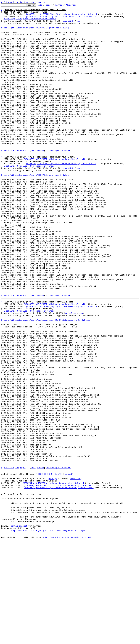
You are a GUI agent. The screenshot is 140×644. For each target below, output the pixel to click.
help (45, 6)
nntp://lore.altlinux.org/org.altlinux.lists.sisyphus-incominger (48, 632)
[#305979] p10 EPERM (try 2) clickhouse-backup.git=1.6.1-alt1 (62, 16)
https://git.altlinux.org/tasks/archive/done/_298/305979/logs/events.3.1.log (46, 382)
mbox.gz (53, 571)
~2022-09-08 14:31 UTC (49, 566)
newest (69, 566)
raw (79, 25)
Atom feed (76, 6)
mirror (63, 6)
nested (40, 180)
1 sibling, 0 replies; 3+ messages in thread (29, 198)
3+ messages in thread (59, 180)
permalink (68, 25)
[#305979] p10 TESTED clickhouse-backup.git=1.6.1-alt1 (55, 189)
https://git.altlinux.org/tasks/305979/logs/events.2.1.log (35, 209)
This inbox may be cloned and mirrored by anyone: (30, 594)
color (53, 6)
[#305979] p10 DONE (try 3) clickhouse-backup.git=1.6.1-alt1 (61, 19)
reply (23, 180)
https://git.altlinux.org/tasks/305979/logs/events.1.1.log (35, 33)
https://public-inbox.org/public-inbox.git (67, 641)
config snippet (19, 627)
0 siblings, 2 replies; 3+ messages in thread (30, 22)
